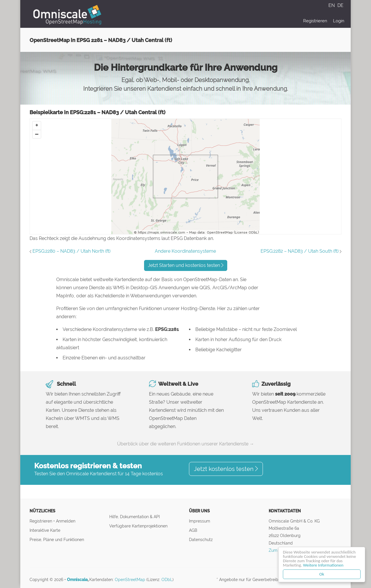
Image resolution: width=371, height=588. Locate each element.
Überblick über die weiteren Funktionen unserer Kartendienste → (186, 444)
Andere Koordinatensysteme (185, 251)
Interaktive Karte (45, 530)
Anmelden (66, 521)
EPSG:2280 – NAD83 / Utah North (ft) (71, 251)
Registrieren (315, 21)
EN (332, 5)
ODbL (167, 580)
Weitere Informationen (323, 565)
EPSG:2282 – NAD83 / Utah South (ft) (300, 251)
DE (340, 5)
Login (339, 21)
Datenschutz (201, 539)
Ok (322, 574)
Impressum (200, 521)
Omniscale (77, 580)
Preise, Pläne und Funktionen (57, 539)
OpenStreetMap (130, 580)
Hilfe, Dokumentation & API (134, 517)
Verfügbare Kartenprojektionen (138, 526)
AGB (193, 530)
